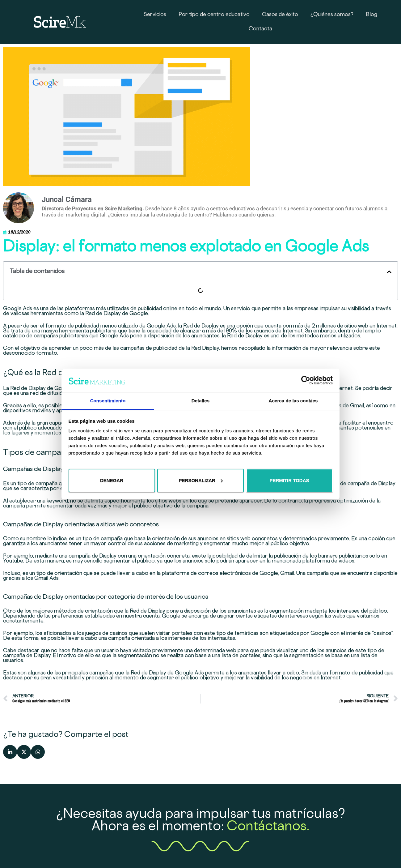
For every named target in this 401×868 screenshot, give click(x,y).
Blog (371, 15)
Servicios (155, 15)
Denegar (112, 480)
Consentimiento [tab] (108, 401)
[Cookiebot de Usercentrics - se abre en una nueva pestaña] (306, 380)
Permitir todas (289, 480)
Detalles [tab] (200, 401)
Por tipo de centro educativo (214, 15)
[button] (389, 272)
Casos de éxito (280, 15)
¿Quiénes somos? (332, 15)
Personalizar (201, 480)
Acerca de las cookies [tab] (293, 401)
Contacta (260, 29)
